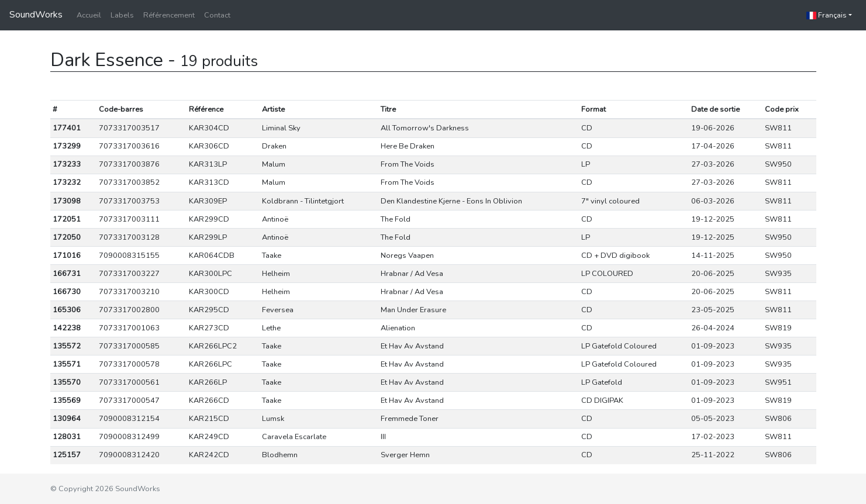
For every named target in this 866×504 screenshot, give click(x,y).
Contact (217, 15)
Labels (122, 15)
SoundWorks (36, 15)
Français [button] (827, 15)
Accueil (89, 15)
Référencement (169, 15)
